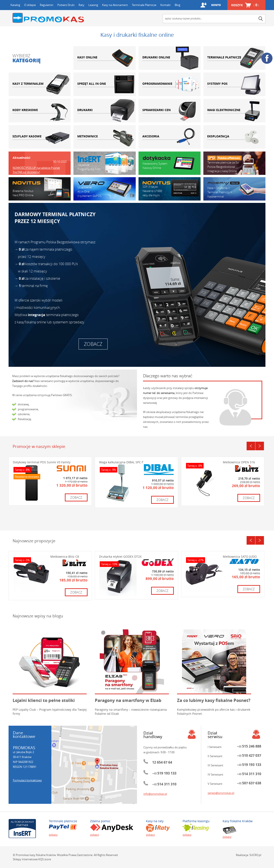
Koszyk (245, 5)
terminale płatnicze (234, 58)
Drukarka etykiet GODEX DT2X (120, 557)
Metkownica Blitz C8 (65, 557)
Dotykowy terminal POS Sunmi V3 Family (42, 462)
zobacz (93, 344)
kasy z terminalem (40, 84)
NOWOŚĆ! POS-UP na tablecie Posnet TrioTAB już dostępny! (36, 170)
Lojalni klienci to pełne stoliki (44, 700)
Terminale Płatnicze (144, 5)
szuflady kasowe (40, 137)
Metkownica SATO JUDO (240, 557)
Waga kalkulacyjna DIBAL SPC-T (121, 462)
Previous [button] (251, 446)
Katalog (15, 5)
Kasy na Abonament (115, 5)
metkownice (104, 137)
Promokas (48, 18)
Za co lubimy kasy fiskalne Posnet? (214, 700)
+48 (164, 773)
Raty (81, 5)
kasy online (104, 58)
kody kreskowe (40, 111)
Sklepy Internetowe (25, 859)
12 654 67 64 (162, 762)
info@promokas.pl (155, 794)
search (261, 19)
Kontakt (165, 5)
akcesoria (170, 137)
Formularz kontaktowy (27, 780)
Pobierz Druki (66, 5)
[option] (40, 167)
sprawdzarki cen (170, 111)
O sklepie (30, 5)
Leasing (93, 5)
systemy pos (234, 84)
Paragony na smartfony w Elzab (128, 700)
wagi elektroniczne (234, 111)
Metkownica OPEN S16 (239, 462)
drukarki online (170, 58)
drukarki (104, 111)
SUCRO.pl (255, 855)
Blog (177, 5)
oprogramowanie (170, 84)
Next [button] (260, 446)
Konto (216, 5)
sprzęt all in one (104, 84)
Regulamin (47, 5)
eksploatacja (234, 137)
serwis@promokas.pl (221, 793)
